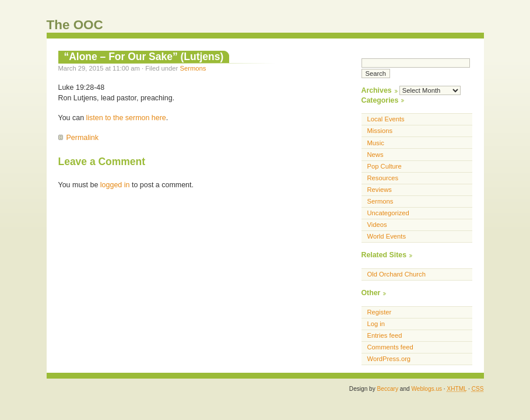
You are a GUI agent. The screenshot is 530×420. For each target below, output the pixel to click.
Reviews (380, 190)
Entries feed (385, 335)
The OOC (75, 25)
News (375, 155)
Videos (377, 225)
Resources (383, 178)
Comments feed (390, 347)
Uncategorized (388, 213)
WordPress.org (389, 359)
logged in (115, 185)
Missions (380, 131)
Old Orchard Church (396, 274)
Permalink (83, 138)
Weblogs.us (427, 389)
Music (376, 143)
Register (380, 312)
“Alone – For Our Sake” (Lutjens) (144, 57)
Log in (376, 324)
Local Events (386, 119)
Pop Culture (385, 166)
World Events (387, 236)
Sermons (193, 68)
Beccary (388, 389)
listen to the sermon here (126, 118)
